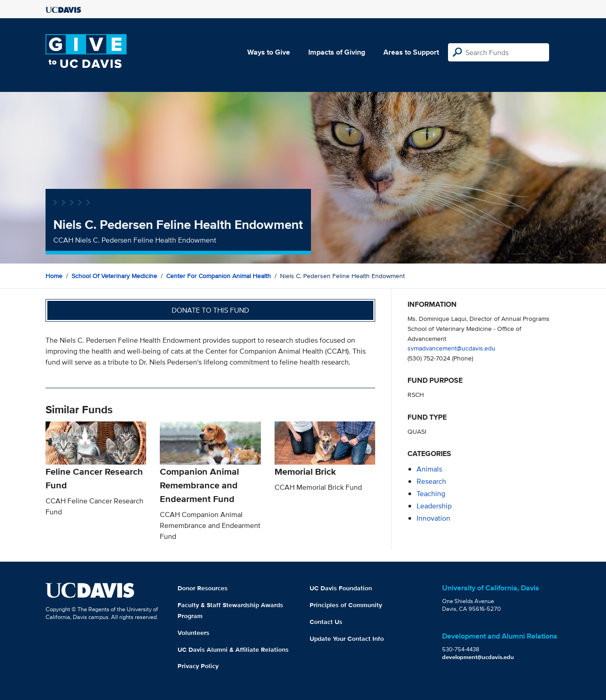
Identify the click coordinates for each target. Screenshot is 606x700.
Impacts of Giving (337, 52)
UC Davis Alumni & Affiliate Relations (233, 649)
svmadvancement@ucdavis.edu (451, 348)
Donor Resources (203, 588)
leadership (434, 506)
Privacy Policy (198, 666)
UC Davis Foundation (341, 588)
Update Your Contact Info (347, 639)
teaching (431, 494)
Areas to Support (411, 52)
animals (429, 469)
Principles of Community (346, 605)
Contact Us (326, 622)
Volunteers (194, 633)
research (431, 481)
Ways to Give (269, 52)
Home (54, 276)
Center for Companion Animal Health (219, 276)
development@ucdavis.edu (478, 657)
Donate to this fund (210, 310)
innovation (433, 518)
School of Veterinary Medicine (114, 276)
